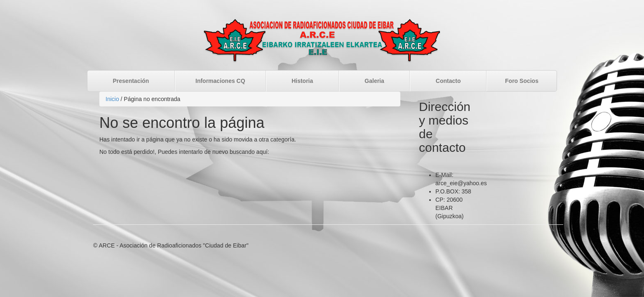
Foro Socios (522, 81)
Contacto (448, 81)
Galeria (374, 81)
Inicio (112, 99)
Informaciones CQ (220, 81)
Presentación (131, 81)
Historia (302, 81)
